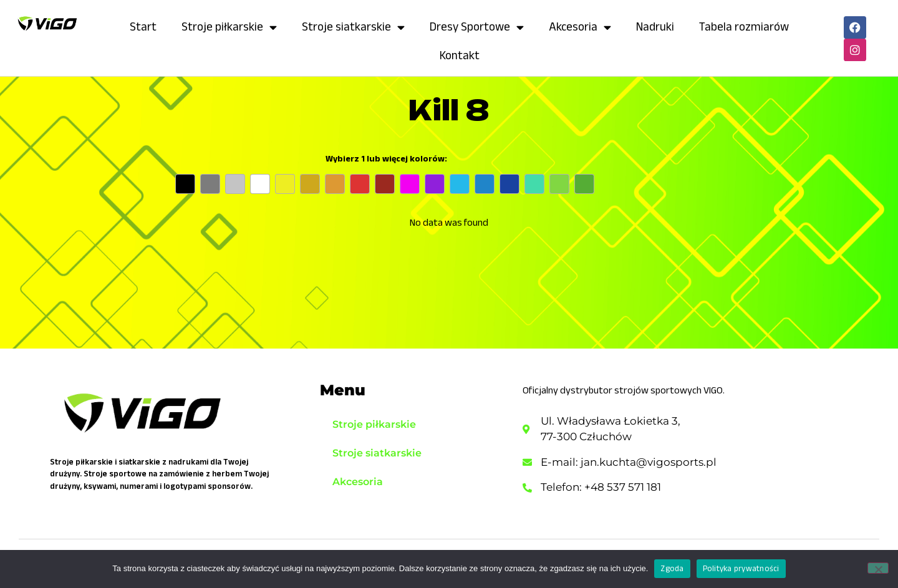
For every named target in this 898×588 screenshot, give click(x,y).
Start (143, 27)
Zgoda (672, 568)
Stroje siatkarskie (353, 27)
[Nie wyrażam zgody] (878, 568)
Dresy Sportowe (477, 27)
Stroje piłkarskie (229, 27)
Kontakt (460, 55)
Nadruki (655, 27)
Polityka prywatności (741, 568)
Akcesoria (580, 27)
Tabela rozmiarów (744, 27)
